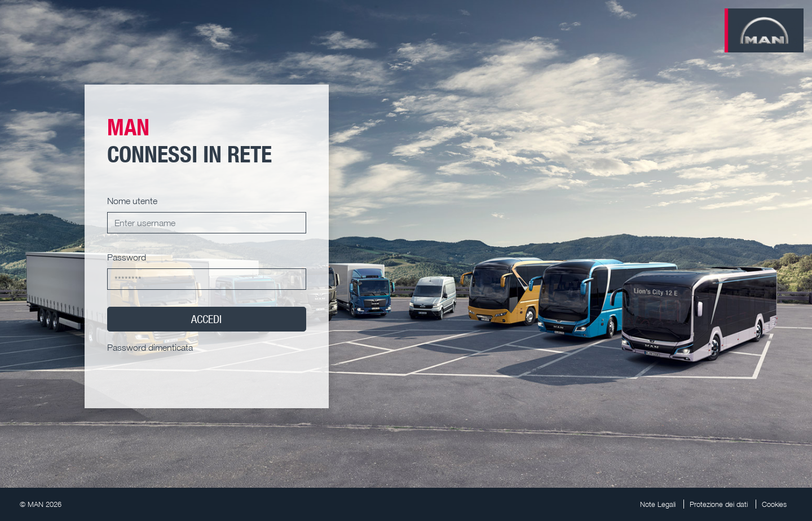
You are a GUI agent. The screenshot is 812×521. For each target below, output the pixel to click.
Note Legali (658, 504)
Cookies (774, 504)
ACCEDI (206, 319)
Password (127, 257)
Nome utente (132, 201)
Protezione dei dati (719, 504)
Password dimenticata (150, 347)
